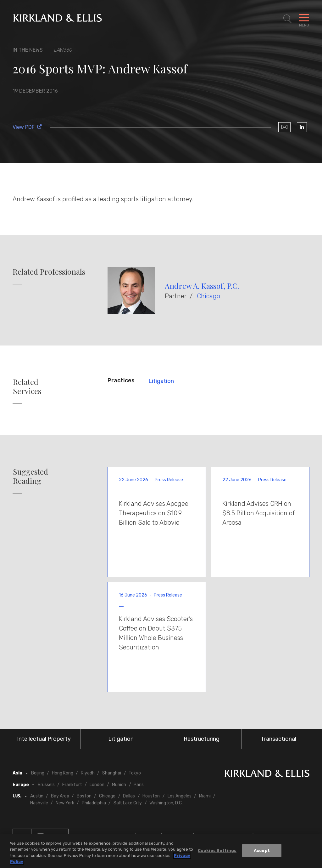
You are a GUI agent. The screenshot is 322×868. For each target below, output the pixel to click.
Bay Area (60, 796)
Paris (139, 785)
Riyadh (88, 773)
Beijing (38, 773)
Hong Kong (63, 773)
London (97, 785)
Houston (151, 796)
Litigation (161, 381)
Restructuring (202, 739)
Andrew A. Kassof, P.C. (202, 286)
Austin (37, 796)
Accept (262, 851)
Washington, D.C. (166, 803)
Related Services (27, 386)
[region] (161, 851)
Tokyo (135, 773)
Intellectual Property (44, 739)
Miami (205, 796)
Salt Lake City (128, 803)
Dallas (129, 796)
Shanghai (112, 773)
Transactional (278, 739)
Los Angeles (180, 796)
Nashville (39, 803)
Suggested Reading (31, 476)
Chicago (208, 296)
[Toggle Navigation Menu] (304, 19)
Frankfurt (72, 785)
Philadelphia (94, 803)
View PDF (27, 127)
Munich (119, 785)
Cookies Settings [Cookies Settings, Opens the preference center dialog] (217, 851)
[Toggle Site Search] (287, 19)
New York (65, 803)
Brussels (46, 785)
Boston (84, 796)
